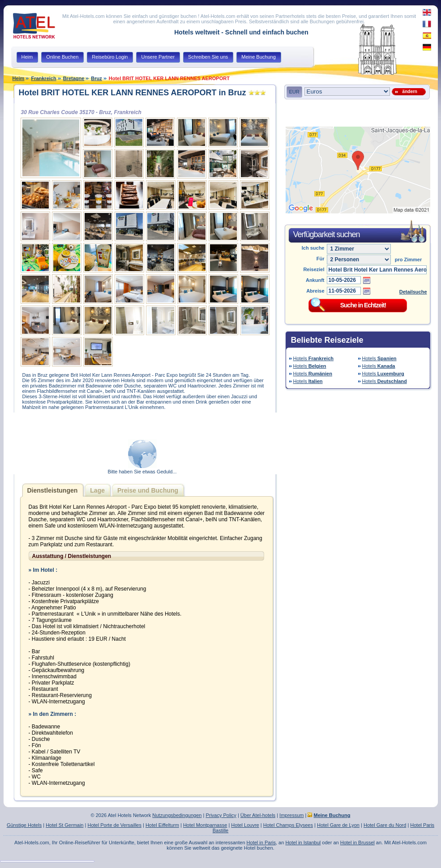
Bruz (96, 78)
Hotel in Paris (261, 842)
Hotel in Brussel (358, 842)
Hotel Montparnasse (205, 825)
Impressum (291, 815)
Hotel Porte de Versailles (114, 825)
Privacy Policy (221, 815)
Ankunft (315, 280)
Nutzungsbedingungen (177, 815)
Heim (19, 78)
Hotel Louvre (245, 825)
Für (321, 259)
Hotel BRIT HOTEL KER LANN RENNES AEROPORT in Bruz (133, 93)
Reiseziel (314, 269)
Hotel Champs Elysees (288, 825)
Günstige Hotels (24, 825)
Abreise (315, 291)
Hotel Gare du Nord (385, 825)
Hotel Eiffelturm (162, 825)
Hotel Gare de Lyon (338, 825)
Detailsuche (413, 292)
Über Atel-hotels (258, 815)
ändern (409, 91)
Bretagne (74, 78)
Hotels (314, 358)
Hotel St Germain (64, 825)
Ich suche (313, 248)
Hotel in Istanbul (303, 842)
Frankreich (43, 78)
